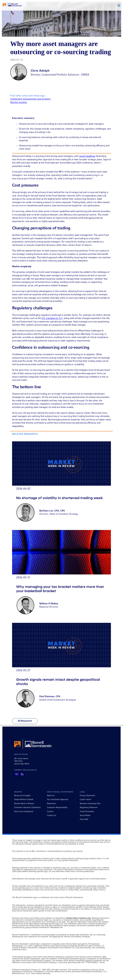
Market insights (19, 102)
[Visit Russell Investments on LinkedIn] (22, 774)
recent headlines (87, 156)
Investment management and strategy (30, 99)
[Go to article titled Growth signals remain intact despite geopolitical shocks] (61, 667)
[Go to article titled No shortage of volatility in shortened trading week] (61, 484)
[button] (119, 5)
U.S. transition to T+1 (52, 318)
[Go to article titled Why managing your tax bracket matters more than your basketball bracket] (61, 574)
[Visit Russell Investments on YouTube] (17, 774)
